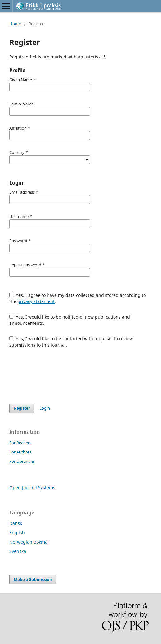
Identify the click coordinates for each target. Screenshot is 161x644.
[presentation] (56, 376)
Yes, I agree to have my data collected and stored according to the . (78, 298)
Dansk (16, 523)
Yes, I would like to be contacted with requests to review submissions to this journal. (71, 342)
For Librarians (22, 461)
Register (22, 408)
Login (45, 408)
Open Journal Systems (32, 488)
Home (15, 24)
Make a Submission (33, 579)
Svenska (18, 551)
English (17, 533)
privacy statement (36, 301)
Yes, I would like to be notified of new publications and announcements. (70, 320)
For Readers (20, 443)
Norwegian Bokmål (29, 542)
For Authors (20, 452)
